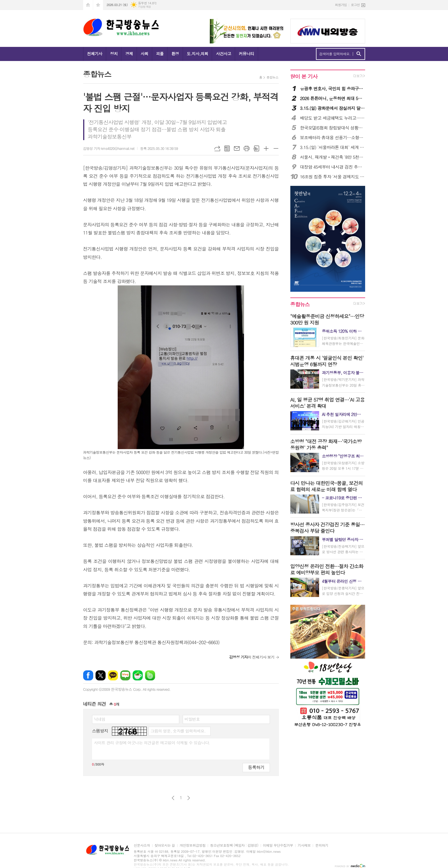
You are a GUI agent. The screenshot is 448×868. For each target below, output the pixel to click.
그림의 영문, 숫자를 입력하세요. (178, 731)
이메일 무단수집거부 (278, 845)
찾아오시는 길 (165, 845)
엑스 (101, 675)
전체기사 (95, 54)
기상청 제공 (145, 7)
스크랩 (256, 148)
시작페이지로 (88, 5)
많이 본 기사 (304, 76)
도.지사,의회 (198, 54)
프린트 (247, 148)
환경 (175, 54)
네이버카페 (138, 675)
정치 (114, 54)
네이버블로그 (125, 675)
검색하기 (359, 54)
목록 (227, 148)
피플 (160, 54)
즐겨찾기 (98, 5)
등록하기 (256, 767)
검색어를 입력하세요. (335, 54)
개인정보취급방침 (192, 845)
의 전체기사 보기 (252, 657)
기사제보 (304, 845)
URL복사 (217, 148)
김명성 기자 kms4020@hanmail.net (109, 148)
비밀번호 (192, 719)
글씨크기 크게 (266, 148)
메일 (237, 148)
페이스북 (88, 675)
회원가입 (341, 5)
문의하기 (322, 845)
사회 (144, 54)
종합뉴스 (272, 77)
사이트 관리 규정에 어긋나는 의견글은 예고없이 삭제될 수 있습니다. (152, 743)
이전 (173, 798)
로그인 (355, 5)
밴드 (150, 675)
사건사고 (223, 54)
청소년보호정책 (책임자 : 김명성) (234, 845)
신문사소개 (142, 845)
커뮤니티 (246, 54)
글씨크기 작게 (276, 148)
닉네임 (100, 719)
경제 (129, 54)
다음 (189, 798)
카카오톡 (113, 675)
